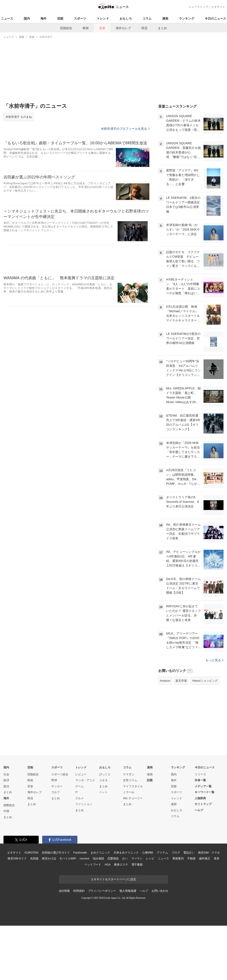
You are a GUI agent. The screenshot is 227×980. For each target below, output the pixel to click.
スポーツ (80, 18)
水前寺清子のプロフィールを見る (125, 129)
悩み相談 (98, 913)
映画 (86, 28)
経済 (6, 835)
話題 (150, 835)
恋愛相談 (113, 913)
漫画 (165, 18)
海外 (43, 18)
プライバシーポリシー (102, 945)
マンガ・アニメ (85, 835)
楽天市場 (181, 735)
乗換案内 (178, 913)
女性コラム (130, 835)
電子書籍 (137, 919)
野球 (54, 835)
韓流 (144, 28)
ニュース (7, 18)
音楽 (102, 28)
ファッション (84, 858)
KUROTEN (31, 907)
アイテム (162, 907)
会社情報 (64, 945)
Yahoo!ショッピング (205, 735)
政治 (6, 841)
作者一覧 (200, 835)
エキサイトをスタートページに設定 (113, 934)
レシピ (150, 913)
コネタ (103, 835)
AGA (108, 919)
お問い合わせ (160, 945)
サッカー (57, 841)
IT (77, 846)
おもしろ (126, 18)
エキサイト (218, 7)
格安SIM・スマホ (209, 907)
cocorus (84, 913)
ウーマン (137, 913)
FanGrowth (80, 907)
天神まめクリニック (126, 907)
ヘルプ (199, 865)
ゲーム (79, 841)
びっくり (105, 829)
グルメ (79, 853)
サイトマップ (203, 858)
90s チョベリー (133, 853)
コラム (147, 18)
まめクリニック (100, 907)
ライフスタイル (133, 841)
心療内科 (148, 907)
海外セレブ (123, 28)
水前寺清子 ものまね (19, 117)
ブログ (176, 907)
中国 (6, 865)
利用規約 (79, 945)
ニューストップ (198, 7)
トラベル (129, 846)
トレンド (103, 18)
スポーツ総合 (60, 829)
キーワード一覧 (204, 846)
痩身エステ (121, 919)
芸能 (60, 18)
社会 (6, 829)
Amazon (165, 735)
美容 (217, 913)
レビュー (81, 829)
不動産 (191, 913)
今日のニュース (215, 18)
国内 (27, 18)
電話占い (189, 907)
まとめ (162, 28)
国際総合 (9, 860)
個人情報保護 (128, 945)
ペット (103, 846)
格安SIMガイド (17, 913)
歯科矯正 (204, 913)
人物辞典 (200, 853)
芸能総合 (66, 28)
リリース (200, 829)
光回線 (34, 913)
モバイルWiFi (68, 913)
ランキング (187, 18)
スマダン (129, 829)
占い (125, 913)
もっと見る (214, 714)
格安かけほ (49, 913)
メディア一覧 (203, 841)
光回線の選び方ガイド (56, 907)
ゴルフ (56, 846)
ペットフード (93, 919)
